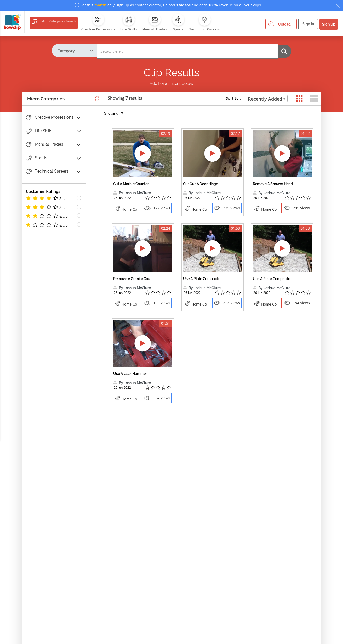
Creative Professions (50, 117)
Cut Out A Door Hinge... (202, 184)
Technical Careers (47, 172)
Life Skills (39, 131)
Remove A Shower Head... (274, 184)
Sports (37, 158)
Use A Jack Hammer (130, 374)
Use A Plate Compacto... (203, 279)
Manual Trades (44, 144)
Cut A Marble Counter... (132, 184)
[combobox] (267, 99)
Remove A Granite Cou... (133, 279)
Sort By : (233, 98)
